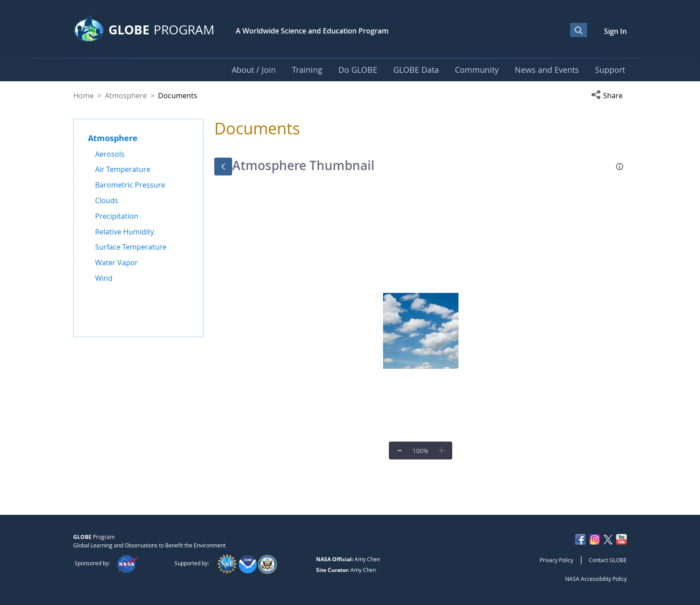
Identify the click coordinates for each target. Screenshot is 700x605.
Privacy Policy (556, 560)
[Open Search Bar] (579, 30)
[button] (609, 96)
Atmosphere (126, 96)
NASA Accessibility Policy (596, 579)
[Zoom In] (442, 451)
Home (83, 96)
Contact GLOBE (608, 560)
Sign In (615, 31)
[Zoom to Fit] (421, 451)
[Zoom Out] (400, 451)
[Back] (223, 167)
